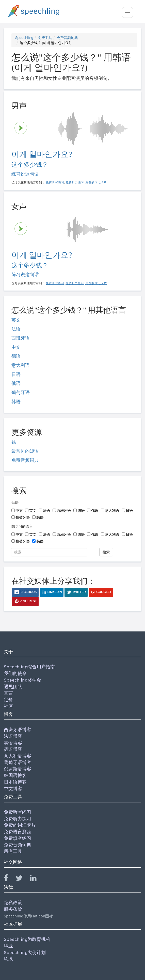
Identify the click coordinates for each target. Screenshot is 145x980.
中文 (16, 347)
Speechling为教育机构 (27, 939)
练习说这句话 (25, 174)
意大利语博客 (18, 756)
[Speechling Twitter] (22, 879)
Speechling (24, 38)
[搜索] (49, 552)
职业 (8, 946)
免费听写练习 (18, 812)
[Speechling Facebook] (9, 879)
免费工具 (45, 38)
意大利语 (21, 365)
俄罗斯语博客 (18, 769)
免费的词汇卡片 (20, 825)
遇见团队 (13, 687)
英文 (16, 320)
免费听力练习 (18, 819)
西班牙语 (21, 338)
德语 (16, 356)
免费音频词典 (67, 38)
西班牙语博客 (18, 730)
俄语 (16, 383)
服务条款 (13, 909)
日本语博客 (15, 782)
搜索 (106, 552)
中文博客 (13, 789)
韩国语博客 (15, 775)
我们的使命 (15, 673)
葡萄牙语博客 (18, 762)
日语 (16, 374)
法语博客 (13, 736)
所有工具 (13, 851)
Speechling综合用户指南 (29, 667)
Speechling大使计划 (25, 952)
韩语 (16, 402)
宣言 (8, 693)
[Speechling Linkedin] (36, 879)
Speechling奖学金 (22, 680)
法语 (16, 329)
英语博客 (13, 743)
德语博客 (13, 749)
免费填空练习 (18, 838)
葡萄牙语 (21, 392)
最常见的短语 (25, 451)
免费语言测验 (18, 832)
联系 (8, 959)
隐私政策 (13, 903)
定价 (8, 700)
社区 (8, 706)
